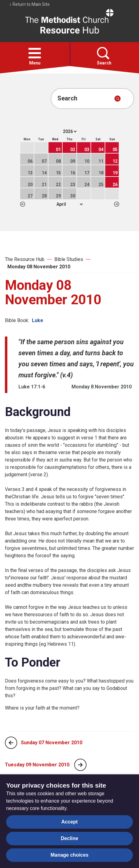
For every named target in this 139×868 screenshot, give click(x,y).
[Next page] (80, 765)
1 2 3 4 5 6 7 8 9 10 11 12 (69, 204)
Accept (69, 822)
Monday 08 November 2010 (39, 267)
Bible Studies (69, 259)
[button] (35, 53)
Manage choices (70, 855)
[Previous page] (11, 743)
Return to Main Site (29, 4)
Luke (38, 320)
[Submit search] (118, 99)
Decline (69, 838)
